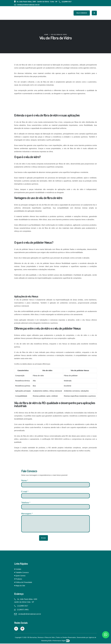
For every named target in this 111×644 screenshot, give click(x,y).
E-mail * (25, 492)
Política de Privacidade (24, 582)
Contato (18, 569)
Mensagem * (27, 514)
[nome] (55, 485)
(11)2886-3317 (67, 2)
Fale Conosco (82, 13)
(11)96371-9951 (23, 610)
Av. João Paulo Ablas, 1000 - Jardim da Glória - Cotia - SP (37, 2)
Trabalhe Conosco (22, 572)
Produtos (19, 579)
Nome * (25, 481)
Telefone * (26, 503)
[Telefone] (55, 507)
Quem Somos (21, 576)
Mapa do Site (20, 586)
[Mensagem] (55, 524)
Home (46, 35)
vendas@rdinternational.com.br (28, 5)
